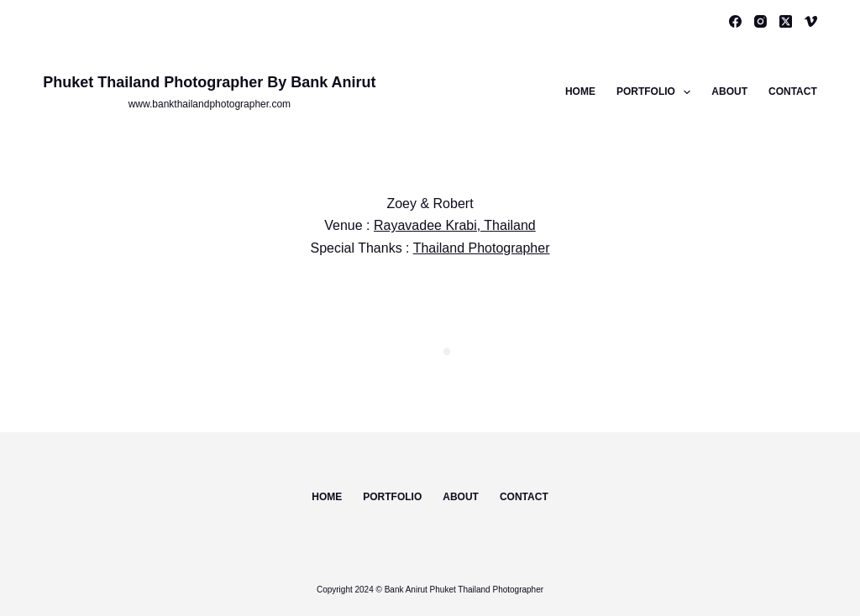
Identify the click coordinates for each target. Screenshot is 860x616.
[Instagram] (760, 21)
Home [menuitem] (580, 91)
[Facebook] (735, 21)
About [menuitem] (729, 91)
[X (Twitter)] (786, 21)
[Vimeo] (811, 21)
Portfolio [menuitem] (657, 92)
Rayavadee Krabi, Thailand (455, 225)
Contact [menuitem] (793, 91)
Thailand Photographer (482, 248)
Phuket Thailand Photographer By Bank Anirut (209, 82)
